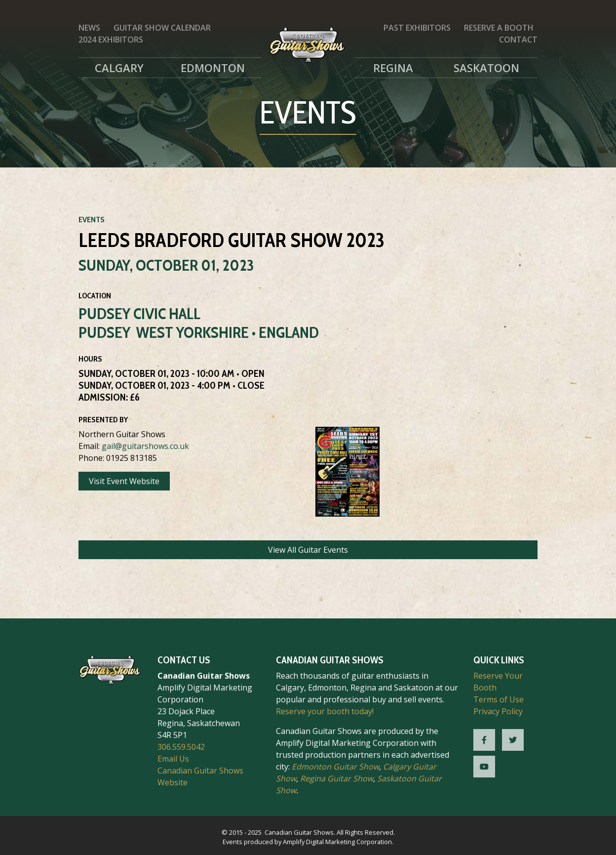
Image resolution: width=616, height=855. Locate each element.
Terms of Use (499, 699)
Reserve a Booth (499, 28)
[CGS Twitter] (513, 740)
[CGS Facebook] (484, 740)
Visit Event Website (124, 481)
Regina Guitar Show (337, 778)
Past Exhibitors (417, 28)
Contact (518, 40)
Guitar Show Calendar (162, 28)
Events (92, 220)
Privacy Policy (498, 711)
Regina (393, 68)
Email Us (173, 759)
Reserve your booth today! (325, 711)
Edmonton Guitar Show (335, 767)
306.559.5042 (181, 747)
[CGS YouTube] (484, 767)
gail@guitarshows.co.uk (145, 446)
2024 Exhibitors (111, 40)
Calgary (119, 68)
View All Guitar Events (308, 550)
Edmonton (213, 68)
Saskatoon (486, 68)
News (89, 28)
